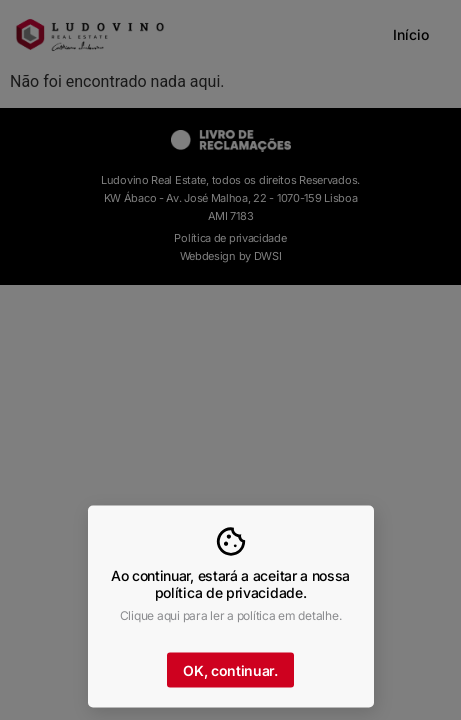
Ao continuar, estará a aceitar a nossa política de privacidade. (230, 589)
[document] (230, 360)
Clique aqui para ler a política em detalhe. (231, 619)
